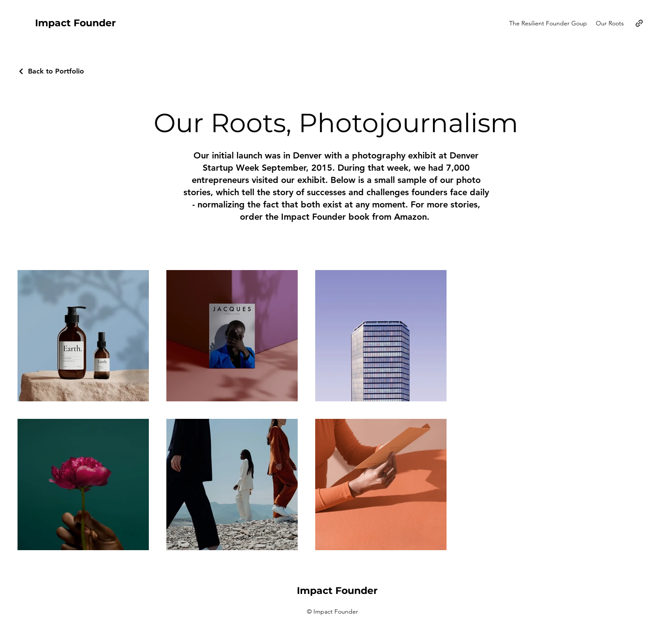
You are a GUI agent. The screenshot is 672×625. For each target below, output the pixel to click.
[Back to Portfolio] (51, 71)
